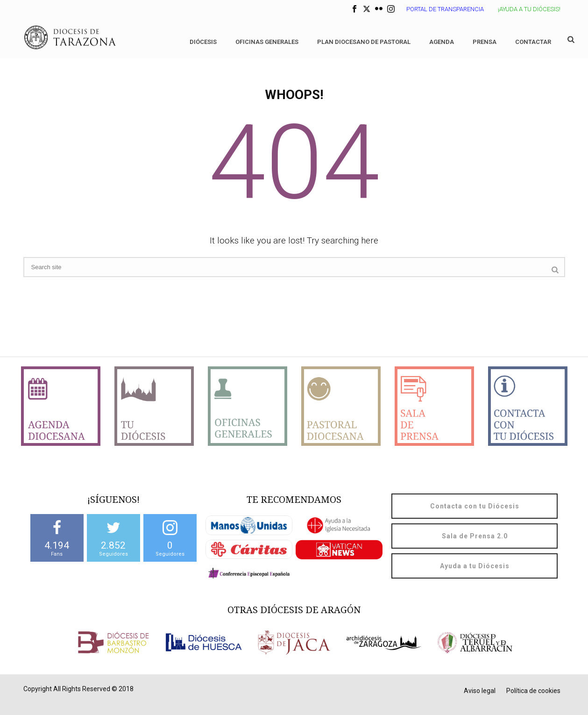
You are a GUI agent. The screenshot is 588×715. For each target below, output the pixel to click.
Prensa (485, 42)
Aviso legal (480, 691)
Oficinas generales (267, 42)
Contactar (533, 42)
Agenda (442, 42)
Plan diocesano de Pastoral (364, 42)
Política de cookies (533, 691)
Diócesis (203, 42)
